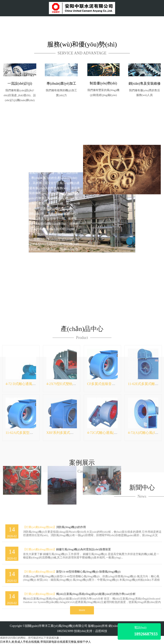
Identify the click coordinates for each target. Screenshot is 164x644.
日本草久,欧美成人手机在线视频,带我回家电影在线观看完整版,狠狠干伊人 (45, 642)
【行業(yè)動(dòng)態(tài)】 (40, 591)
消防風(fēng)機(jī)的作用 (71, 591)
